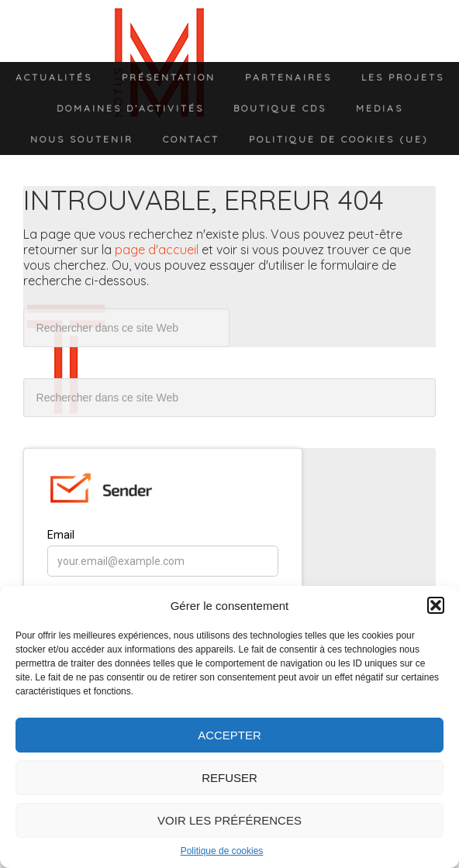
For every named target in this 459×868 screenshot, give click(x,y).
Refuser (229, 778)
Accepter (229, 735)
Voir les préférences (229, 820)
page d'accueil (157, 250)
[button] (436, 605)
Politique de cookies (222, 851)
